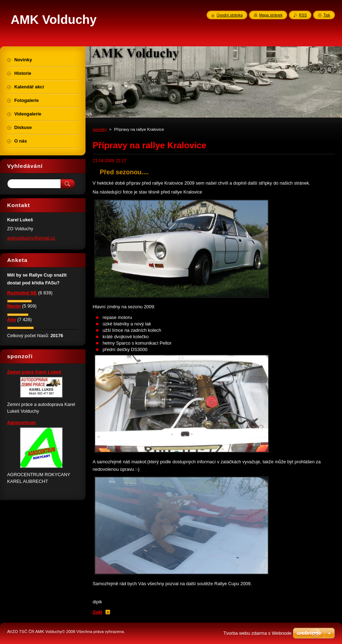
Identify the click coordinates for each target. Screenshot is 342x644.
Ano (12, 320)
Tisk (327, 15)
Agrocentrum (21, 423)
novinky (100, 129)
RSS (303, 15)
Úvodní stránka (230, 15)
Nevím (14, 306)
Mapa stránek (271, 15)
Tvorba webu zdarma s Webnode (257, 633)
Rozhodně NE (22, 293)
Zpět (97, 612)
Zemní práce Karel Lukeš (34, 372)
